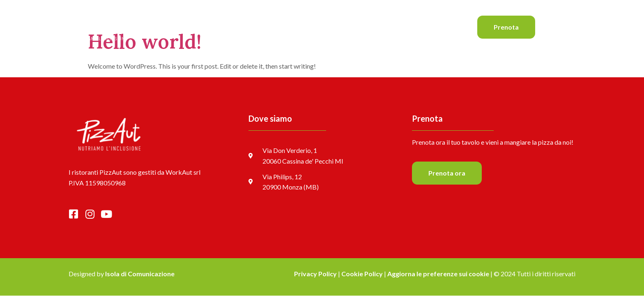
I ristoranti (391, 27)
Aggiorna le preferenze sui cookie (438, 274)
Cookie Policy (362, 274)
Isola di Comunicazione (140, 274)
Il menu (310, 27)
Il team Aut (348, 27)
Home (244, 27)
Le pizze (276, 27)
